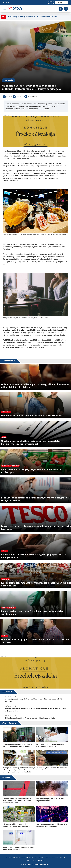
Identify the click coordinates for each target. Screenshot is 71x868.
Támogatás (62, 3)
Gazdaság (9, 80)
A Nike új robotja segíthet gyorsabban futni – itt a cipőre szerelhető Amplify (32, 17)
